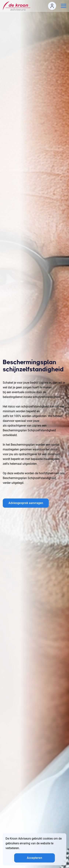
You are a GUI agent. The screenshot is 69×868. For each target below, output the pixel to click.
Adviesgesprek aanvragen (26, 503)
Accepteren (34, 858)
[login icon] (52, 6)
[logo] (17, 6)
